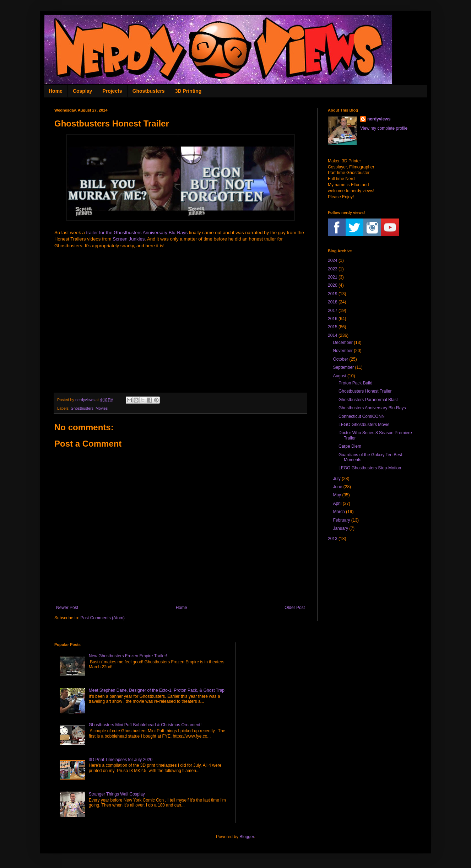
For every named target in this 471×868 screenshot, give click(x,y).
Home (56, 91)
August (339, 376)
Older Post (295, 608)
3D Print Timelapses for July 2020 (121, 760)
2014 (333, 335)
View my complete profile (384, 128)
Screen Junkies (129, 239)
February (341, 520)
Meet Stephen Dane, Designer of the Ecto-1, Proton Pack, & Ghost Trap (157, 690)
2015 (333, 327)
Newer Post (67, 608)
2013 (333, 539)
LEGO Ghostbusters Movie (364, 425)
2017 (333, 311)
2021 (333, 277)
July (337, 479)
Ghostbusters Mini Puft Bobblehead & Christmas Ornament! (145, 725)
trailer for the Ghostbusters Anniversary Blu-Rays (137, 233)
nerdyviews (379, 119)
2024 (333, 260)
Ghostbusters (149, 91)
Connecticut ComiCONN (362, 416)
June (337, 487)
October (340, 359)
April (337, 503)
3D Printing (188, 91)
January (340, 528)
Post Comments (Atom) (102, 618)
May (337, 495)
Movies (102, 408)
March (339, 512)
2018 (333, 302)
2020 (333, 285)
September (343, 367)
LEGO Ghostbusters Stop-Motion (370, 468)
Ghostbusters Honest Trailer (365, 391)
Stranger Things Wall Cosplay (117, 794)
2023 (333, 269)
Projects (112, 91)
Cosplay (82, 91)
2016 (333, 319)
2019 (333, 294)
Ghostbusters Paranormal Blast (368, 400)
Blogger (247, 837)
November (343, 351)
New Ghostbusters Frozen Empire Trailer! (128, 656)
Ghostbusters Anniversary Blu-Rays (372, 408)
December (343, 343)
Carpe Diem (350, 446)
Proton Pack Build (355, 383)
